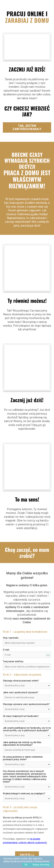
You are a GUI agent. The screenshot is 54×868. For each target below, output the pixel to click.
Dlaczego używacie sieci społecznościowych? (26, 704)
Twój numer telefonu (13, 661)
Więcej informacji (41, 865)
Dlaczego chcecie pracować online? (21, 681)
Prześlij (27, 855)
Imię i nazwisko (11, 638)
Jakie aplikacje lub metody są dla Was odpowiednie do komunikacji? (22, 744)
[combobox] (27, 686)
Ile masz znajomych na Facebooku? (21, 716)
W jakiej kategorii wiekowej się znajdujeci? (24, 794)
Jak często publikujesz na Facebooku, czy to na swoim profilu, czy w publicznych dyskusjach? (27, 729)
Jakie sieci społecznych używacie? (21, 692)
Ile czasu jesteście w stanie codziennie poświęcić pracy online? (23, 758)
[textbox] (23, 697)
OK (26, 865)
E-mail (6, 650)
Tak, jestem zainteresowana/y (27, 127)
